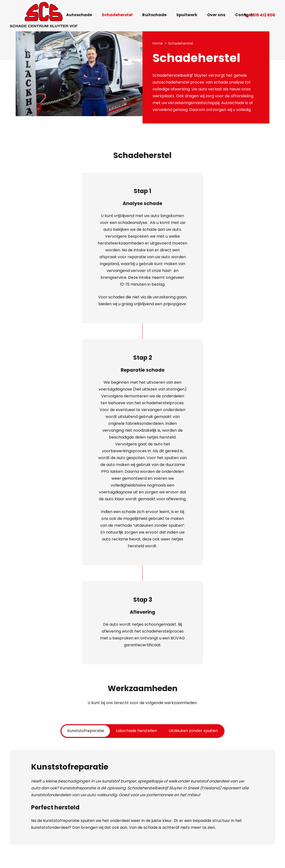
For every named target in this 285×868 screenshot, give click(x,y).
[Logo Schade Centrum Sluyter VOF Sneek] (44, 15)
